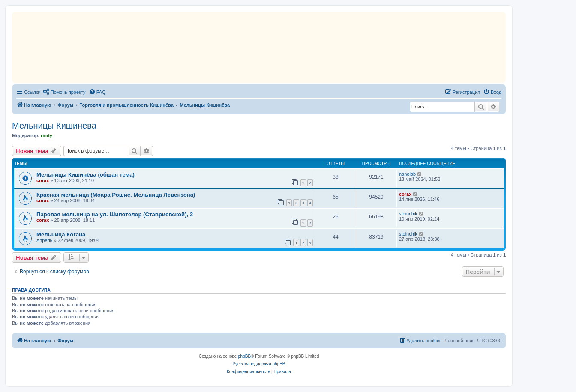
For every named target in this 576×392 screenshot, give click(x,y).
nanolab (407, 174)
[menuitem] (64, 92)
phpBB (244, 356)
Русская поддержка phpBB (259, 364)
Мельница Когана (61, 235)
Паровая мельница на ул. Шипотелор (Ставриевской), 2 (115, 214)
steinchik (408, 214)
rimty (46, 135)
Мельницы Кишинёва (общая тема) (85, 175)
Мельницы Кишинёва (54, 126)
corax (43, 180)
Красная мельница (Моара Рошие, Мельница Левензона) (116, 195)
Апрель (44, 240)
